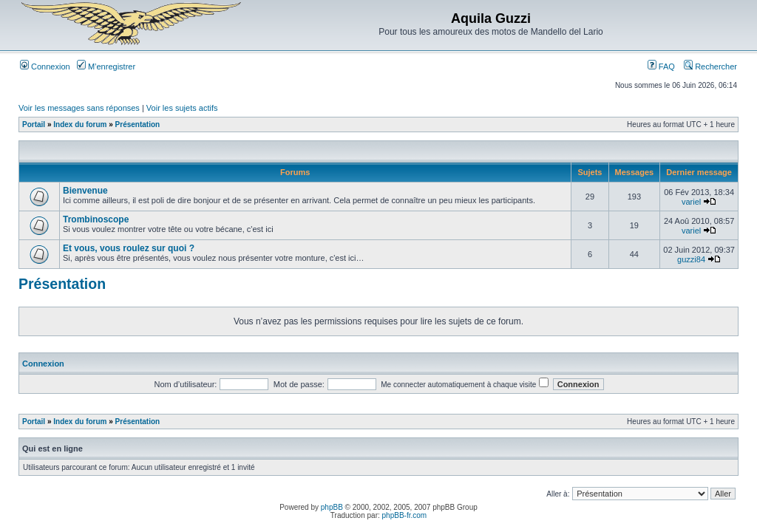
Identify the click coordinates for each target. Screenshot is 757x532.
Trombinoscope (96, 219)
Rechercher (710, 66)
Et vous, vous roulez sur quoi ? (129, 248)
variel (691, 202)
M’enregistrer (106, 66)
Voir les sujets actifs (182, 108)
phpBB (332, 507)
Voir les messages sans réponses (79, 108)
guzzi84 (691, 259)
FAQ (661, 66)
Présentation (138, 125)
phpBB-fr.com (405, 515)
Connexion (45, 66)
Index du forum (80, 125)
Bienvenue (85, 191)
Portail (34, 125)
